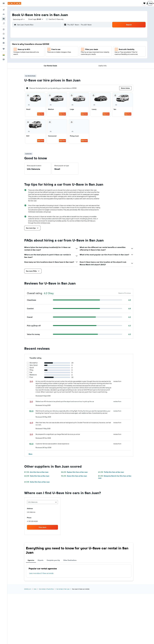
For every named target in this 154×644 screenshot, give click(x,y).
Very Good (35, 365)
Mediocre (35, 375)
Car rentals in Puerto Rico (48, 589)
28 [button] (53, 65)
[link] (44, 527)
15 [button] (58, 55)
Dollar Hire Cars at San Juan (39, 482)
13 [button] (48, 55)
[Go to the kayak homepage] (14, 3)
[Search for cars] (4, 19)
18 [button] (74, 55)
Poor (33, 377)
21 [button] (53, 60)
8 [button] (58, 50)
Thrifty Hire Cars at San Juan (113, 472)
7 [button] (53, 50)
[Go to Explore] (4, 29)
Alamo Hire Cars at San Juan (76, 476)
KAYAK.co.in (30, 589)
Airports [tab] (42, 560)
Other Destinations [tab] (72, 560)
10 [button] (68, 50)
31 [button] (68, 65)
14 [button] (53, 55)
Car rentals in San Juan (65, 589)
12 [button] (43, 55)
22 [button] (58, 60)
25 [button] (73, 60)
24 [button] (68, 60)
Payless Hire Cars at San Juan (76, 472)
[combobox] (20, 19)
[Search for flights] (4, 10)
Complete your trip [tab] (55, 560)
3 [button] (68, 44)
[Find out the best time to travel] (4, 38)
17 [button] (68, 55)
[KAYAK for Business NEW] (4, 43)
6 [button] (48, 50)
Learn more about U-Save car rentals (43, 573)
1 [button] (58, 44)
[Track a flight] (4, 34)
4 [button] (74, 44)
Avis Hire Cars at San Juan (38, 472)
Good (34, 368)
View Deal (43, 114)
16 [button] (63, 55)
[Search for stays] (4, 14)
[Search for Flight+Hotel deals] (4, 23)
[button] (4, 3)
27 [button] (48, 65)
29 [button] (58, 65)
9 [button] (63, 50)
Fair (33, 372)
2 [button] (63, 44)
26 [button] (43, 65)
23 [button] (63, 60)
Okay (33, 370)
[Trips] (4, 49)
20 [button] (48, 60)
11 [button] (73, 50)
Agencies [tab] (33, 560)
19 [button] (43, 60)
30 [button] (63, 65)
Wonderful (35, 363)
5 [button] (43, 50)
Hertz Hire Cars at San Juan (39, 476)
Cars (37, 589)
